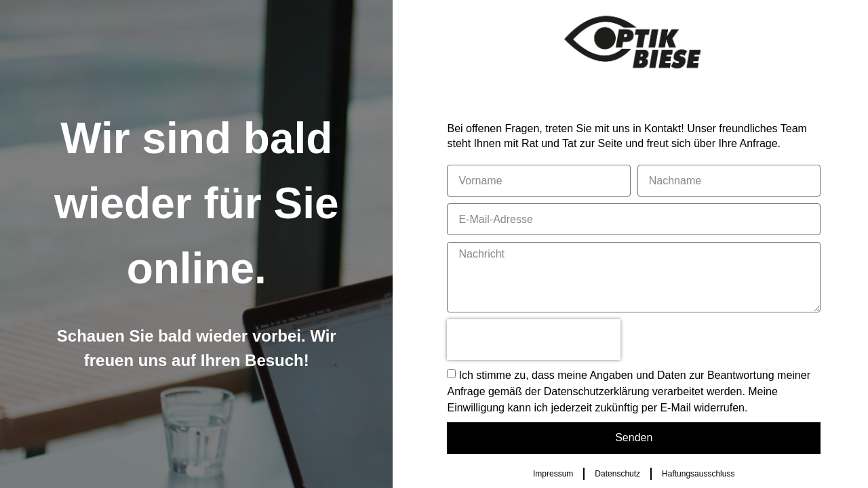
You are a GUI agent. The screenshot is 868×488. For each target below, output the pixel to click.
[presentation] (534, 340)
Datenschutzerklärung (597, 391)
